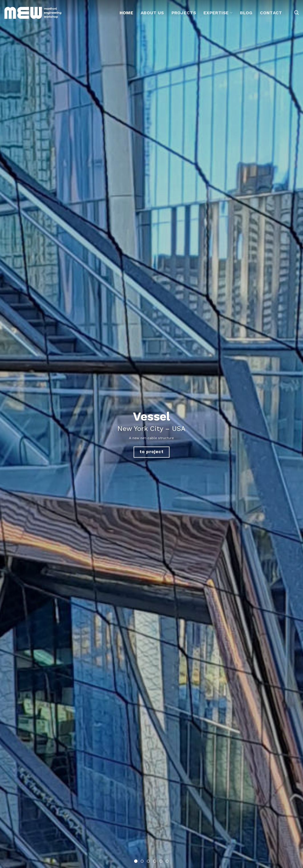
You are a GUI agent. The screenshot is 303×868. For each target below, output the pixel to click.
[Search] (296, 13)
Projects (184, 13)
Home (126, 13)
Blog (246, 13)
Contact (271, 13)
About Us (152, 13)
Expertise (218, 13)
